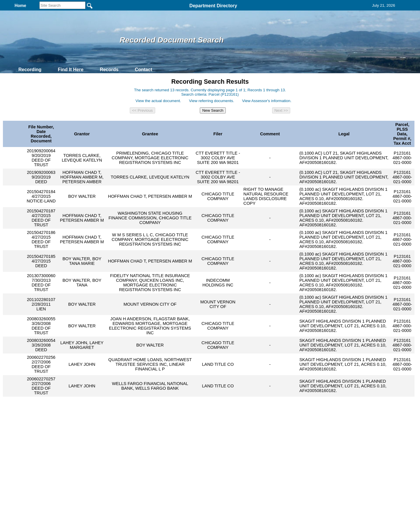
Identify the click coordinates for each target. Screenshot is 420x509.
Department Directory (213, 6)
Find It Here (71, 70)
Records (109, 70)
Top (113, 438)
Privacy (208, 438)
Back (131, 438)
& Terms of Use (229, 438)
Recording (30, 70)
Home (153, 438)
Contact (143, 70)
